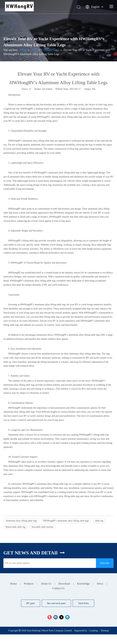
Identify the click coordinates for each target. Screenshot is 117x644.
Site (94, 89)
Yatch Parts (83, 603)
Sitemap (105, 631)
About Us (46, 584)
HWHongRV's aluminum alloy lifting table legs (66, 521)
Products (29, 584)
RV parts (31, 603)
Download (64, 584)
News (100, 584)
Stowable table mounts (42, 527)
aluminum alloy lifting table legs (21, 521)
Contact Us (59, 588)
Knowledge (83, 584)
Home (13, 584)
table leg (99, 521)
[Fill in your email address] (49, 563)
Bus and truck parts (56, 603)
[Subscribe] (105, 563)
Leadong (94, 631)
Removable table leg (16, 527)
